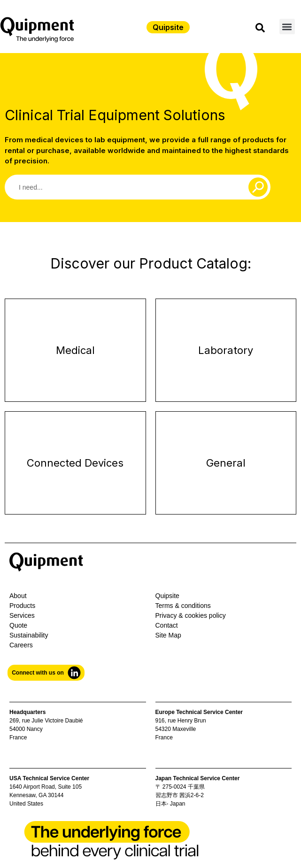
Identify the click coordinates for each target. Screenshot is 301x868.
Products (22, 606)
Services (22, 615)
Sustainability (29, 635)
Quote (18, 625)
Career (19, 645)
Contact (167, 625)
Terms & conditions (183, 606)
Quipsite (167, 596)
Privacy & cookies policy (191, 615)
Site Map (168, 635)
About (18, 596)
